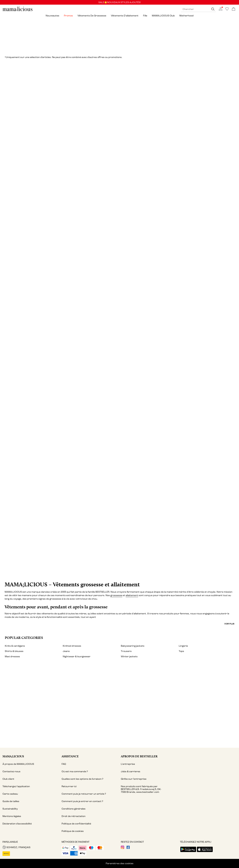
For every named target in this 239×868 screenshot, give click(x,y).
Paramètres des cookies (120, 863)
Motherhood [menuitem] (186, 16)
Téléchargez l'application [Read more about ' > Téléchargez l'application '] (16, 786)
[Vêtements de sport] (180, 395)
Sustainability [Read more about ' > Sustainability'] (10, 809)
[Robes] (59, 132)
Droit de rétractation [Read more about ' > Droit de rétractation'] (74, 816)
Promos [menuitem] (68, 16)
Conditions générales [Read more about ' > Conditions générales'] (74, 809)
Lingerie (183, 646)
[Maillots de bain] (59, 395)
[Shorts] (200, 264)
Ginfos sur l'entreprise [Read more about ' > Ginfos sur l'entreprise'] (134, 779)
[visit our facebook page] (128, 848)
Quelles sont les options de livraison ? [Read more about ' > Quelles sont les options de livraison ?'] (82, 779)
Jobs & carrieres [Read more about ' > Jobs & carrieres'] (131, 771)
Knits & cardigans (15, 646)
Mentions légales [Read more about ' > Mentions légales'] (12, 816)
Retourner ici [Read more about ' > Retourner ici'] (69, 786)
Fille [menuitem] (145, 16)
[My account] (119, 707)
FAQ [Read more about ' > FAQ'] (64, 764)
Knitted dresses (72, 646)
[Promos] (119, 36)
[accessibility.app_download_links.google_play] (188, 852)
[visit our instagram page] (122, 848)
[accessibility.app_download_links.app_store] (205, 852)
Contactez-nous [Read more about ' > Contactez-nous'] (11, 771)
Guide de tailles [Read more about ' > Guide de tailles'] (11, 801)
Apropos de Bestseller (139, 756)
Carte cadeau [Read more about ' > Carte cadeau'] (10, 794)
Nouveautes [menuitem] (52, 16)
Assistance (70, 756)
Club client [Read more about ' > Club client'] (8, 779)
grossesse (116, 595)
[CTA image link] (119, 523)
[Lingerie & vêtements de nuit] (120, 264)
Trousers (126, 651)
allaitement (132, 595)
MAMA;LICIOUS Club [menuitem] (163, 16)
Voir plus (229, 624)
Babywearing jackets (133, 646)
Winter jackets (129, 657)
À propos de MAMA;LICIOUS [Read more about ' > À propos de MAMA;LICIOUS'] (18, 764)
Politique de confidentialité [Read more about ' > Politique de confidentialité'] (76, 824)
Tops (181, 651)
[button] (31, 847)
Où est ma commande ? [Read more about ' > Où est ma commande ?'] (75, 771)
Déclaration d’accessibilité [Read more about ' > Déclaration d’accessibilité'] (17, 824)
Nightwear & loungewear (77, 657)
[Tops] (180, 132)
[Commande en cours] (234, 9)
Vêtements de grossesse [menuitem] (92, 16)
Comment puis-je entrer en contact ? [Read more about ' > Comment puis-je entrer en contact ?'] (82, 801)
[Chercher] (213, 9)
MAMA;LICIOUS (13, 756)
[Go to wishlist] (227, 10)
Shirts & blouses (14, 651)
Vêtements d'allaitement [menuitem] (125, 16)
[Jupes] (39, 264)
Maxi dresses (12, 657)
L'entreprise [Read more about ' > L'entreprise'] (128, 764)
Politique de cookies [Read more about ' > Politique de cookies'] (73, 831)
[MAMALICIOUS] (18, 11)
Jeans (66, 651)
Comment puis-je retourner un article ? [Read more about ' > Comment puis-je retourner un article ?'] (84, 794)
